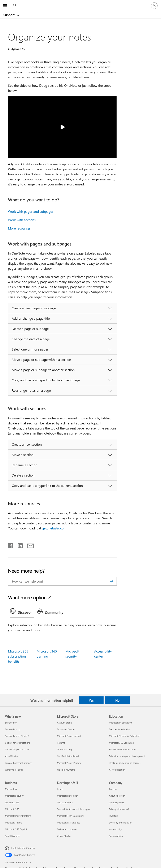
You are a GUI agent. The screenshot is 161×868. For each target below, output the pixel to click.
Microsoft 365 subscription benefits (18, 656)
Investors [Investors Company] (114, 816)
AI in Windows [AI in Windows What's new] (12, 756)
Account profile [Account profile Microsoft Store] (65, 723)
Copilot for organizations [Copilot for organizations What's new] (18, 743)
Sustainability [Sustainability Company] (116, 836)
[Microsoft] (80, 3)
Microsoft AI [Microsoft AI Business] (11, 789)
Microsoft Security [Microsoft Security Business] (14, 796)
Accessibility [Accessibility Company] (115, 829)
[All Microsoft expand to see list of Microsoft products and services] (5, 6)
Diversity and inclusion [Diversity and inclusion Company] (121, 823)
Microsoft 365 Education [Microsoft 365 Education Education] (121, 743)
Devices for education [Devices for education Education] (120, 729)
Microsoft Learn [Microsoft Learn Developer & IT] (65, 802)
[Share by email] (29, 545)
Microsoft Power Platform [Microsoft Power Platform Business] (18, 816)
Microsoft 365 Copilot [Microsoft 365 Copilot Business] (16, 829)
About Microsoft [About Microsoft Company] (117, 796)
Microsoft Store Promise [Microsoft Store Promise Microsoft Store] (69, 763)
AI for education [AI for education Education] (117, 770)
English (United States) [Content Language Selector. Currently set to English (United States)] (23, 848)
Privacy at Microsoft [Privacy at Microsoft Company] (119, 809)
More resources (19, 228)
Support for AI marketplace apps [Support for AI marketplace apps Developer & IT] (73, 809)
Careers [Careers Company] (113, 789)
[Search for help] (15, 5)
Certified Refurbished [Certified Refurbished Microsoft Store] (68, 756)
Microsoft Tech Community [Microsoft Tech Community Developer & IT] (71, 816)
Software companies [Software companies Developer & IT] (67, 829)
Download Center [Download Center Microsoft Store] (66, 729)
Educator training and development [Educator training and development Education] (127, 756)
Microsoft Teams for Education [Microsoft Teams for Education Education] (125, 736)
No (117, 700)
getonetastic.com (54, 528)
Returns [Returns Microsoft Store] (61, 743)
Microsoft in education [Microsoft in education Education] (120, 723)
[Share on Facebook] (11, 545)
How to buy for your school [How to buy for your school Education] (123, 749)
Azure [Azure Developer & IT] (60, 789)
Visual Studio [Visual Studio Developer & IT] (64, 836)
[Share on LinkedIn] (19, 545)
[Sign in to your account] (154, 6)
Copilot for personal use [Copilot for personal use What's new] (17, 749)
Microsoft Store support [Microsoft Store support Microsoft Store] (69, 736)
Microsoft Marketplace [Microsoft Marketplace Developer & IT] (69, 823)
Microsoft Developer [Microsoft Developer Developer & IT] (67, 796)
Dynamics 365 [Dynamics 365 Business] (12, 802)
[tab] (22, 612)
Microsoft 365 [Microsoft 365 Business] (12, 809)
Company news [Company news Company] (117, 802)
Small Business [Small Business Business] (13, 836)
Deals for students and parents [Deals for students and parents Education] (125, 763)
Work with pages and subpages (31, 211)
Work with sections (22, 220)
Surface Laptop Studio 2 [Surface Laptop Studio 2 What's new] (17, 736)
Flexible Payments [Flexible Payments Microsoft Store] (66, 770)
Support (9, 15)
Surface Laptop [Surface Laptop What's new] (13, 729)
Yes (91, 700)
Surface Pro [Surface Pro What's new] (11, 723)
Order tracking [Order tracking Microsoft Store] (64, 749)
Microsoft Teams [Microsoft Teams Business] (14, 823)
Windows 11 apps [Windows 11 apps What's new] (14, 770)
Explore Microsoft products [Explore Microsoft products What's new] (19, 763)
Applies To (18, 49)
